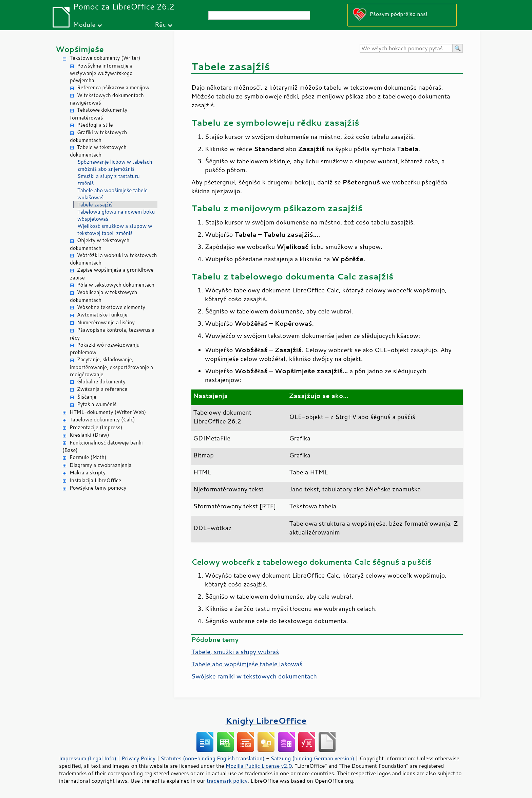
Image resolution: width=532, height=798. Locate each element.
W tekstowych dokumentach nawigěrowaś (107, 99)
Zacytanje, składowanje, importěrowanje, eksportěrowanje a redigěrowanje (111, 367)
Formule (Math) (88, 457)
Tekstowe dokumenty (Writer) (105, 58)
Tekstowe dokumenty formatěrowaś (99, 114)
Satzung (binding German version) (313, 758)
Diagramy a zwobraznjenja (100, 465)
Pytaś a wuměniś (97, 404)
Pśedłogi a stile (95, 125)
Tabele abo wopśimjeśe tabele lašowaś (247, 664)
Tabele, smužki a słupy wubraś (235, 652)
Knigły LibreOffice (266, 720)
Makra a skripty (88, 473)
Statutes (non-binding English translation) (212, 758)
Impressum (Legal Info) (88, 758)
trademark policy (227, 781)
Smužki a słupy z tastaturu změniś (109, 180)
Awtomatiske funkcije (102, 315)
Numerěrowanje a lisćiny (106, 322)
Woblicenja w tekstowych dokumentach (103, 296)
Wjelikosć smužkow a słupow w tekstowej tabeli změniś (115, 230)
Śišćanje (87, 397)
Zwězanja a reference (102, 389)
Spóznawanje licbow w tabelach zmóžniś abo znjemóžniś (115, 165)
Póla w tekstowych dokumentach (116, 285)
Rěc (160, 24)
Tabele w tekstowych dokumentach (98, 151)
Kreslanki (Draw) (89, 435)
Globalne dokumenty (101, 382)
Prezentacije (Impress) (96, 427)
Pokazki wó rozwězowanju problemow (105, 349)
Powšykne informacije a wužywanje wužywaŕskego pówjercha (101, 73)
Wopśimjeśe (80, 49)
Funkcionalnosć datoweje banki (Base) (103, 447)
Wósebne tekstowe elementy (111, 307)
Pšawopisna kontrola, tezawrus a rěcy (112, 334)
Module (84, 24)
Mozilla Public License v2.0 (259, 766)
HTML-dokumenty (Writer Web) (108, 412)
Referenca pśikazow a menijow (113, 87)
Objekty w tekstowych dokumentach (100, 244)
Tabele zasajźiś (95, 205)
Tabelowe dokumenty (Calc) (102, 420)
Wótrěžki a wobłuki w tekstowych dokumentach (113, 259)
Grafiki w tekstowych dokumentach (98, 136)
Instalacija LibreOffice (95, 480)
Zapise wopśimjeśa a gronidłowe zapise (112, 274)
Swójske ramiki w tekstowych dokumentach (254, 676)
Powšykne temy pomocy (98, 488)
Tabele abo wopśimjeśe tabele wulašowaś (112, 194)
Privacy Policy (138, 758)
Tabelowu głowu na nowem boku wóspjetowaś (116, 215)
